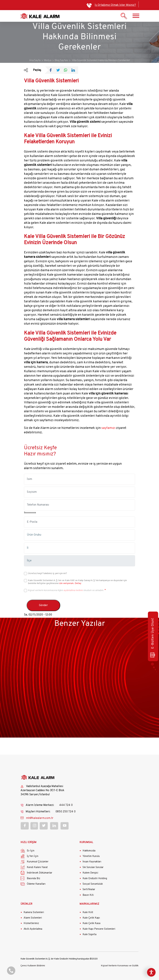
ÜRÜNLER (26, 904)
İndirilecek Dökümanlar (39, 873)
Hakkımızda (89, 851)
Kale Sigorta (90, 935)
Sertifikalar (89, 890)
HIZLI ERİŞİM (28, 842)
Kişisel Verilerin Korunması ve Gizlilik (120, 966)
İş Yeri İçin (33, 856)
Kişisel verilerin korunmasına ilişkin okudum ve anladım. (66, 590)
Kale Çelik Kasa (91, 923)
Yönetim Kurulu (91, 856)
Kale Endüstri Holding (95, 879)
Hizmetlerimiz (31, 923)
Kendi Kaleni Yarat (37, 867)
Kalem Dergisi (90, 873)
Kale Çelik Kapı (91, 918)
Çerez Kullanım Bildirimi (33, 966)
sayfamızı (108, 428)
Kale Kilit (88, 912)
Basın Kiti (88, 895)
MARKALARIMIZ (89, 904)
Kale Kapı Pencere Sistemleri (99, 929)
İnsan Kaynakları (92, 862)
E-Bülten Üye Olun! (153, 638)
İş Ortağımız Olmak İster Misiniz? (115, 5)
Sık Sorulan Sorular (93, 867)
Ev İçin (31, 851)
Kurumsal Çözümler (38, 862)
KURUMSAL (86, 842)
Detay (78, 583)
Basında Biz (34, 879)
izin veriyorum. (67, 583)
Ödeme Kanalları (36, 884)
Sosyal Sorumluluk (93, 884)
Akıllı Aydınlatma (33, 929)
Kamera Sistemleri (34, 912)
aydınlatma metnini (73, 590)
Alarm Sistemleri (33, 918)
